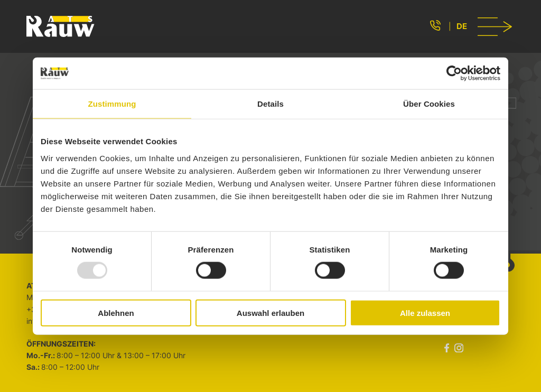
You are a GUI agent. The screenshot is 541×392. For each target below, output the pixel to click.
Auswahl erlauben (270, 312)
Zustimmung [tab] (112, 104)
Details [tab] (270, 104)
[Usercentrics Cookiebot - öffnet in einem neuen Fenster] (454, 73)
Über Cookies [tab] (429, 104)
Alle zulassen (425, 312)
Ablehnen (116, 312)
